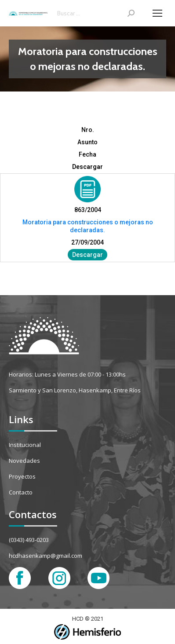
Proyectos (22, 476)
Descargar (87, 255)
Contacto (21, 492)
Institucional (25, 445)
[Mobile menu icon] (157, 13)
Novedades (24, 461)
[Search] (96, 13)
